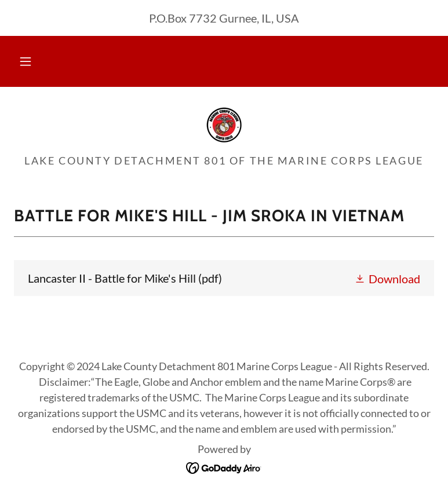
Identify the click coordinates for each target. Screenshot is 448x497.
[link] (224, 124)
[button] (26, 61)
